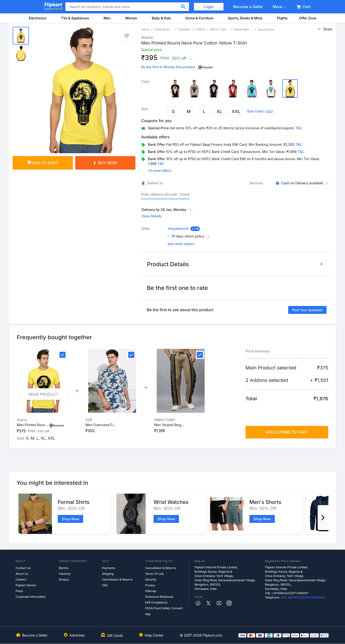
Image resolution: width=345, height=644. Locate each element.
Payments (109, 568)
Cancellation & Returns (117, 579)
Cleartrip (65, 574)
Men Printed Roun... (32, 425)
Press (19, 591)
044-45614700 (291, 597)
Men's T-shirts (219, 29)
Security (151, 579)
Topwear (184, 29)
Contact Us (23, 568)
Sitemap (151, 591)
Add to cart (43, 163)
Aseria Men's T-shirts (243, 29)
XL (219, 111)
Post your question (307, 310)
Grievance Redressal (159, 597)
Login (209, 7)
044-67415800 (315, 597)
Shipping (108, 574)
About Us (22, 574)
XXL (236, 111)
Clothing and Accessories (164, 29)
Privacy (150, 585)
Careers (21, 579)
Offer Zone (308, 18)
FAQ (105, 585)
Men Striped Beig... (169, 425)
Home (145, 29)
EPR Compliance (156, 602)
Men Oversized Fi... (101, 425)
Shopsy (64, 579)
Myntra (63, 568)
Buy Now (105, 163)
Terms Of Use (155, 574)
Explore (53, 9)
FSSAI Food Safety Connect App (164, 611)
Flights (282, 18)
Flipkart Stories (26, 585)
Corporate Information (31, 597)
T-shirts (200, 29)
